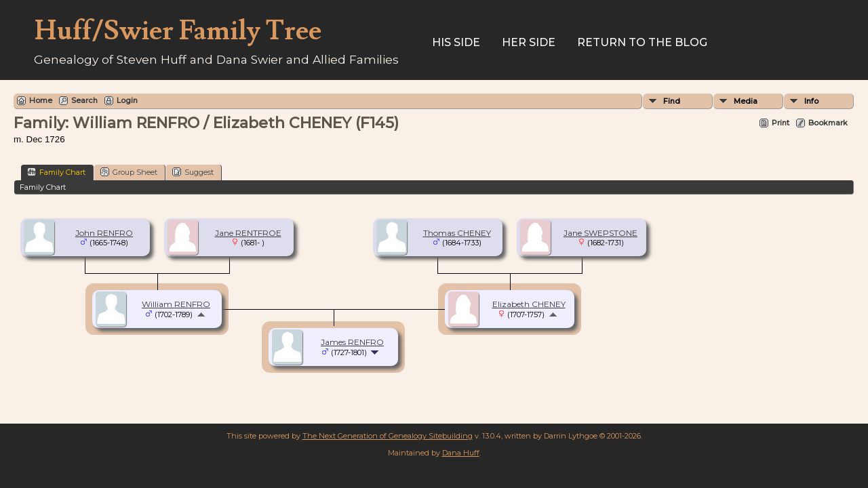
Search (84, 100)
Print (781, 123)
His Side (456, 42)
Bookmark (828, 123)
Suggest (193, 172)
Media (746, 101)
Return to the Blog (642, 42)
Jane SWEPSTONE (600, 233)
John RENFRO (104, 233)
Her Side (529, 42)
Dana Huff (461, 453)
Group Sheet (129, 172)
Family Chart (56, 172)
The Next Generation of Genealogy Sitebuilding (388, 436)
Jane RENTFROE (248, 233)
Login (127, 100)
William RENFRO (176, 304)
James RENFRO (352, 342)
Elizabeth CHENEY (529, 304)
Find (672, 101)
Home (41, 100)
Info (811, 101)
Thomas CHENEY (457, 233)
